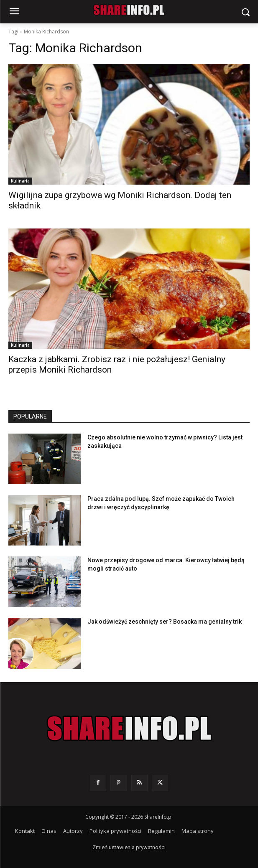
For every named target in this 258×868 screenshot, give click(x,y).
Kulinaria (20, 181)
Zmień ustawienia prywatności (129, 847)
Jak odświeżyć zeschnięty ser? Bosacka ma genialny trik (165, 622)
